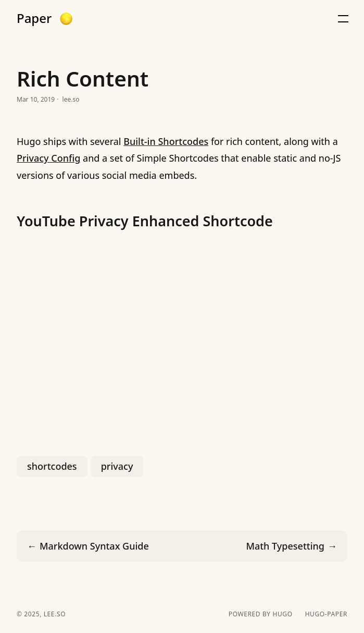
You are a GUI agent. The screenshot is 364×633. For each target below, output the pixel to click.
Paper (34, 18)
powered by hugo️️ (261, 614)
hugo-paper (326, 614)
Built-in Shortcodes (166, 141)
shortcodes (52, 466)
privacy (117, 466)
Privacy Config (48, 158)
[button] (66, 19)
